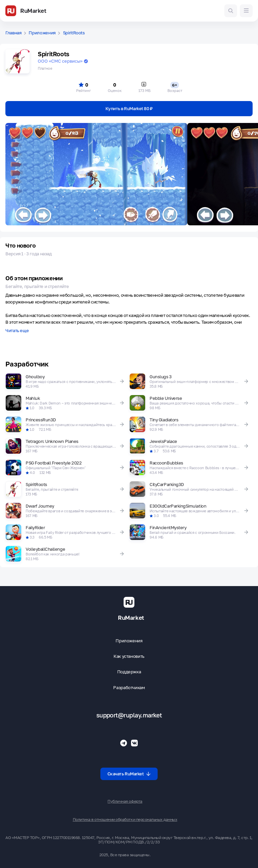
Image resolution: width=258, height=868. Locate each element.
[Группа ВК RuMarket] (134, 743)
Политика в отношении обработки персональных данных (125, 819)
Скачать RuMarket (129, 774)
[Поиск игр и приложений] (231, 11)
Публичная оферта (125, 801)
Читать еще (17, 331)
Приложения (42, 33)
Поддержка (129, 672)
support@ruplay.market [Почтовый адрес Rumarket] (129, 715)
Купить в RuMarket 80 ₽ (129, 108)
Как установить (129, 656)
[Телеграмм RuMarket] (124, 743)
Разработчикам (129, 688)
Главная (13, 33)
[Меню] (246, 11)
